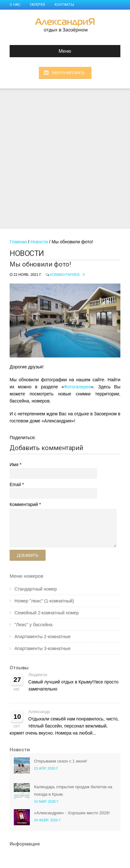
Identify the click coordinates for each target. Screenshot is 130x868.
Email (15, 484)
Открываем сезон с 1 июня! (61, 761)
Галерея (37, 5)
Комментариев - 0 (67, 275)
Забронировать (68, 73)
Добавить (28, 555)
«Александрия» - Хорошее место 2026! (72, 813)
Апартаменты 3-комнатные (43, 648)
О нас (15, 5)
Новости (39, 242)
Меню (43, 51)
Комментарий (24, 504)
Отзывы (19, 668)
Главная (18, 242)
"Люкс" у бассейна (33, 625)
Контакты (64, 5)
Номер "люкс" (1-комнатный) (44, 601)
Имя (14, 465)
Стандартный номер (36, 589)
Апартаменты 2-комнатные (43, 637)
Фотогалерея (77, 387)
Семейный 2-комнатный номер (47, 613)
